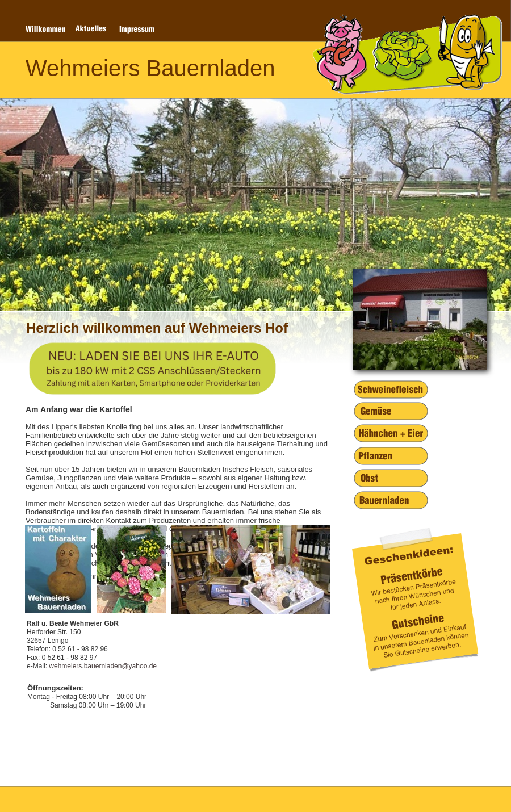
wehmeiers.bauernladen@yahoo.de (103, 666)
